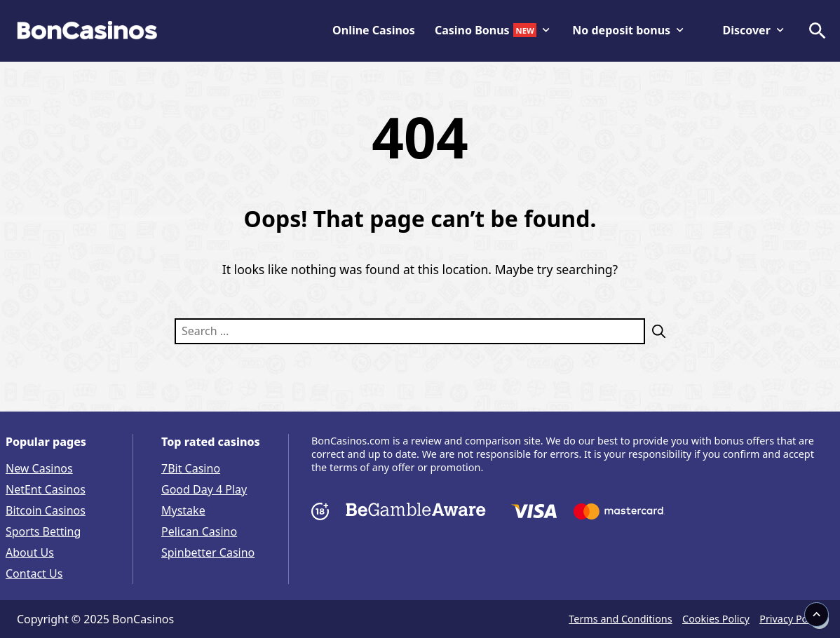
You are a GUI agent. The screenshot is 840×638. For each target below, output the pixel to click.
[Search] (655, 331)
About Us (30, 552)
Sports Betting (43, 531)
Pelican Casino (199, 531)
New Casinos (39, 468)
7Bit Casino (191, 468)
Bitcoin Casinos (46, 510)
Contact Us (34, 573)
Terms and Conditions (620, 619)
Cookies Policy (716, 619)
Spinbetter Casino (208, 552)
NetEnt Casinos (46, 489)
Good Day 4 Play (204, 489)
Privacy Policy (791, 619)
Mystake (183, 510)
